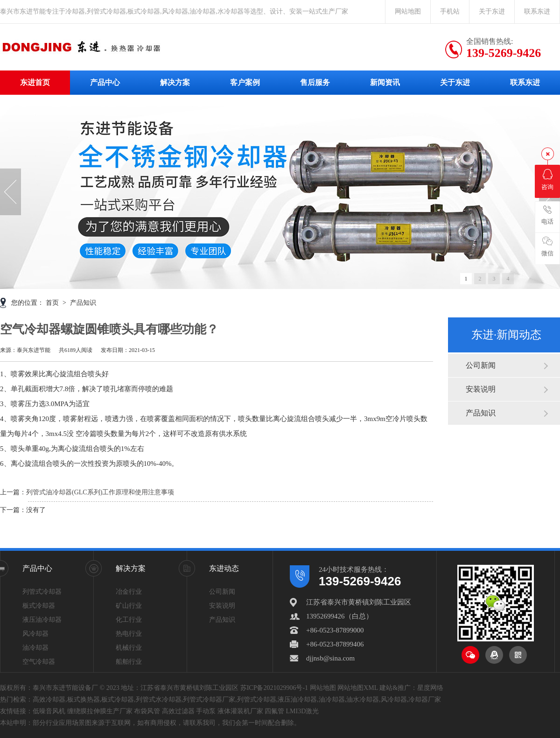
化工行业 (129, 620)
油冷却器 (35, 648)
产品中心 (105, 82)
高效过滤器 (178, 711)
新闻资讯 (385, 82)
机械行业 (129, 648)
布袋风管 (147, 711)
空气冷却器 (39, 662)
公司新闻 (481, 365)
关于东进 (492, 11)
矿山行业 (129, 606)
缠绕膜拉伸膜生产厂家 (100, 711)
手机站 (450, 11)
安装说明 (481, 389)
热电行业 (129, 634)
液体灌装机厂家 (240, 711)
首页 (53, 303)
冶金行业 (129, 592)
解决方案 (175, 82)
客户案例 (245, 82)
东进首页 (35, 82)
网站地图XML (358, 688)
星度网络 (430, 688)
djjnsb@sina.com (330, 658)
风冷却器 (35, 634)
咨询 (547, 180)
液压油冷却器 (42, 620)
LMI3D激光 (303, 711)
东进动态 (224, 568)
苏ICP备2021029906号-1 (274, 688)
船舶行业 (129, 662)
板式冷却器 (39, 606)
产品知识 (481, 413)
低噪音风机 (49, 711)
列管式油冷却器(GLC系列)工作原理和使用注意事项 (100, 492)
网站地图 (408, 11)
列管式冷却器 (42, 592)
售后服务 (315, 82)
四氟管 (274, 711)
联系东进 (537, 11)
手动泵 (206, 711)
